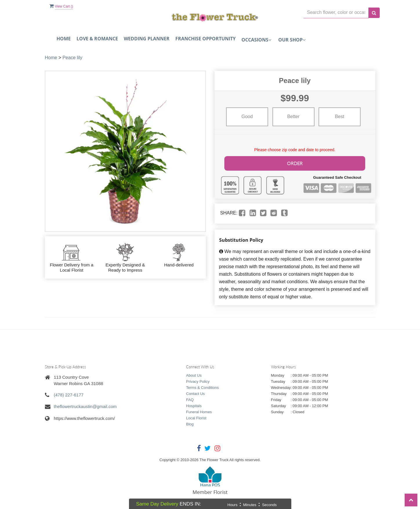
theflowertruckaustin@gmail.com (85, 406)
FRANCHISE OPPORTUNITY (206, 39)
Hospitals (194, 405)
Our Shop (292, 40)
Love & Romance (97, 39)
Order (295, 163)
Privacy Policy (198, 381)
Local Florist (196, 417)
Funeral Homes (199, 411)
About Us (194, 374)
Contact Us (195, 393)
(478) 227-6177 (69, 394)
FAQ (190, 399)
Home (64, 39)
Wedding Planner (147, 39)
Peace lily (72, 58)
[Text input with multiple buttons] (336, 13)
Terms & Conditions (202, 387)
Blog (190, 423)
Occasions (256, 40)
